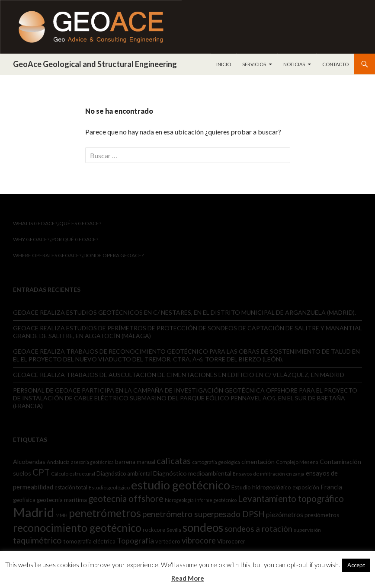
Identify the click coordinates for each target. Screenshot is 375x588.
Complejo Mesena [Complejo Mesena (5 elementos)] (297, 462)
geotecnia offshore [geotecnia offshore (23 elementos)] (126, 499)
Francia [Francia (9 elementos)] (331, 487)
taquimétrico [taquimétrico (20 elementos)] (37, 540)
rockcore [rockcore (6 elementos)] (154, 530)
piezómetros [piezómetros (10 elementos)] (285, 514)
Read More (188, 578)
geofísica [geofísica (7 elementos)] (24, 500)
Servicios (254, 64)
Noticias (294, 64)
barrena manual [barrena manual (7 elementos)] (135, 462)
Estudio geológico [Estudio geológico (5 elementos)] (109, 487)
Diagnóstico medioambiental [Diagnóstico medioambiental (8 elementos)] (192, 473)
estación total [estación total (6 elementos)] (71, 487)
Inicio (224, 64)
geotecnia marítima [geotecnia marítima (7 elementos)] (62, 500)
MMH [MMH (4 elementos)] (61, 515)
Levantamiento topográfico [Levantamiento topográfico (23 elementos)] (291, 499)
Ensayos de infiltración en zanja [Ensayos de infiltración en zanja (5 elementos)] (269, 474)
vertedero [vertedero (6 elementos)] (168, 541)
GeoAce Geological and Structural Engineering (95, 64)
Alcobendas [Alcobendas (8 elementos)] (29, 462)
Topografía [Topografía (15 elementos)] (135, 540)
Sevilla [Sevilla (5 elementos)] (174, 530)
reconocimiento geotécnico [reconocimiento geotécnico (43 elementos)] (77, 528)
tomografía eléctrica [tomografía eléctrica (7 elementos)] (89, 541)
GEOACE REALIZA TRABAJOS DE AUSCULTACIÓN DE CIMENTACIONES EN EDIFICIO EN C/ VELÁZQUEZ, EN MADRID (179, 375)
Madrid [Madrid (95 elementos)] (34, 512)
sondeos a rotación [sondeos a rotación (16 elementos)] (258, 529)
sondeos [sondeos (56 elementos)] (203, 527)
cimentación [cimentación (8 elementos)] (258, 462)
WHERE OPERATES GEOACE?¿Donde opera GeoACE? (78, 255)
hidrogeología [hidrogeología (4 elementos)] (179, 500)
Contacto (335, 64)
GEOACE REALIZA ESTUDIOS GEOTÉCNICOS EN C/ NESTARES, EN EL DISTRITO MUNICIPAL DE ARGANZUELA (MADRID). (184, 312)
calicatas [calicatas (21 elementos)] (174, 460)
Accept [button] (356, 565)
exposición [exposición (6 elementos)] (306, 487)
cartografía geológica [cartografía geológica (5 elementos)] (216, 462)
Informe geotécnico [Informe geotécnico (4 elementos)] (216, 500)
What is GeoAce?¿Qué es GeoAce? (57, 223)
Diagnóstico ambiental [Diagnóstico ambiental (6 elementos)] (124, 473)
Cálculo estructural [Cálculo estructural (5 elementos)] (73, 474)
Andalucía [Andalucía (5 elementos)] (58, 462)
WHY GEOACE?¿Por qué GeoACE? (56, 239)
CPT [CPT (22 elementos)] (41, 472)
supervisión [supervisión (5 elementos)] (307, 530)
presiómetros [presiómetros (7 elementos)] (322, 515)
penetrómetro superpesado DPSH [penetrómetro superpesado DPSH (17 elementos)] (204, 514)
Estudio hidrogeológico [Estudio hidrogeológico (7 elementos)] (261, 487)
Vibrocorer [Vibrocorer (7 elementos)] (231, 541)
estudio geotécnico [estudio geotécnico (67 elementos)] (181, 485)
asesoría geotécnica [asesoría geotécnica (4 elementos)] (92, 462)
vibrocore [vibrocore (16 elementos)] (199, 540)
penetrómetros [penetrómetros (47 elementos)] (105, 513)
